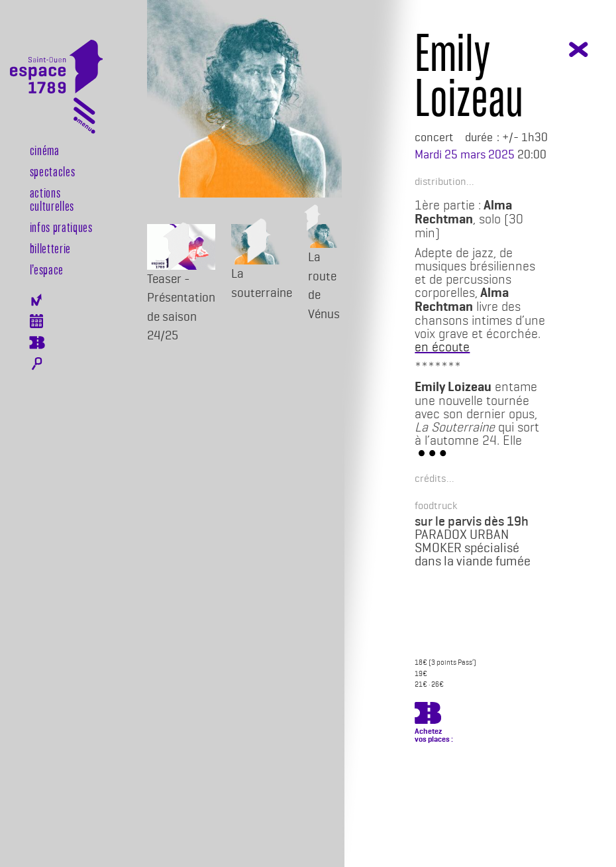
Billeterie (37, 343)
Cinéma (45, 150)
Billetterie (50, 248)
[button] (440, 181)
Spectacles (53, 171)
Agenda (37, 321)
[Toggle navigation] (84, 118)
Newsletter (37, 300)
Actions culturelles (52, 199)
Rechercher (37, 364)
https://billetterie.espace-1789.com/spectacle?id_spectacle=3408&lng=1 (428, 715)
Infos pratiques (61, 227)
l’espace (47, 269)
